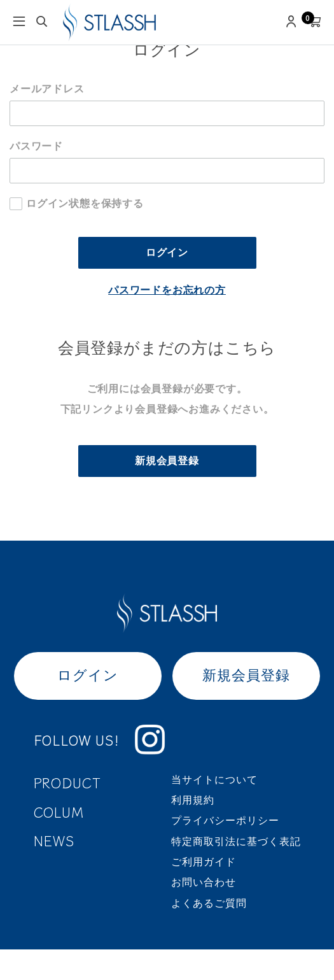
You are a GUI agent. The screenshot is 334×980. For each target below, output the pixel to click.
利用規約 (193, 800)
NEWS (54, 840)
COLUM (59, 812)
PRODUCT (68, 782)
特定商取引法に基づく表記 (236, 842)
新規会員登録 (167, 461)
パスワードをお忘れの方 (167, 290)
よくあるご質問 (209, 903)
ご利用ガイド (204, 862)
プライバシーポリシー (225, 820)
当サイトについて (214, 780)
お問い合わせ (204, 882)
